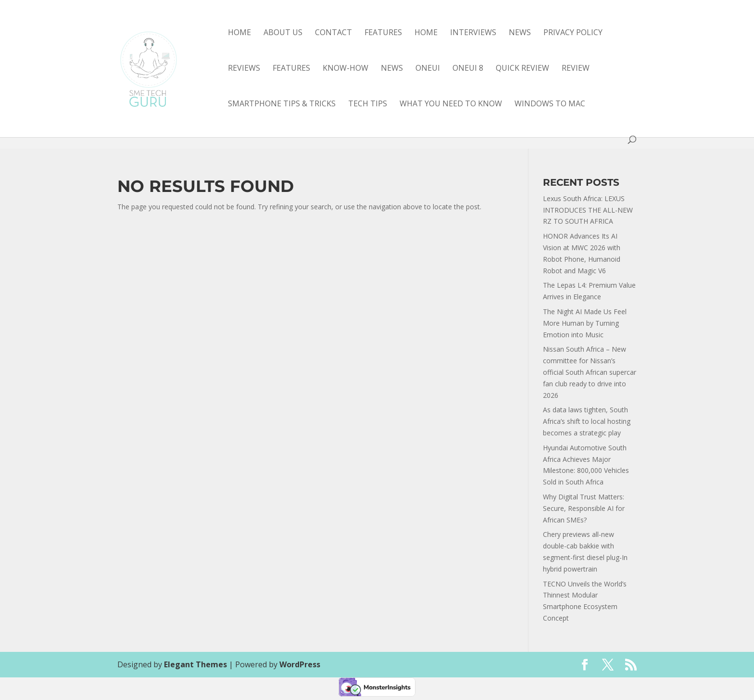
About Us (283, 33)
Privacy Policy (573, 33)
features (291, 69)
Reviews (244, 69)
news (392, 69)
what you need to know (451, 104)
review (576, 69)
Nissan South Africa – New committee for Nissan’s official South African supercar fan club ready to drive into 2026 (590, 372)
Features (383, 33)
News (520, 33)
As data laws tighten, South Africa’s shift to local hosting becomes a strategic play (587, 421)
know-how (346, 69)
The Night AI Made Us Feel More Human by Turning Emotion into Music (585, 323)
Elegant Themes (195, 664)
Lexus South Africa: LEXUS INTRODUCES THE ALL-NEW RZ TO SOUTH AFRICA (588, 210)
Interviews (473, 33)
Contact (333, 33)
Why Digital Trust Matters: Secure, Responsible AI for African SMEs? (584, 508)
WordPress (300, 664)
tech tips (368, 104)
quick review (522, 69)
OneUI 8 (468, 69)
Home (239, 33)
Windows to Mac (550, 104)
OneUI (428, 69)
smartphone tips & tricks (282, 104)
